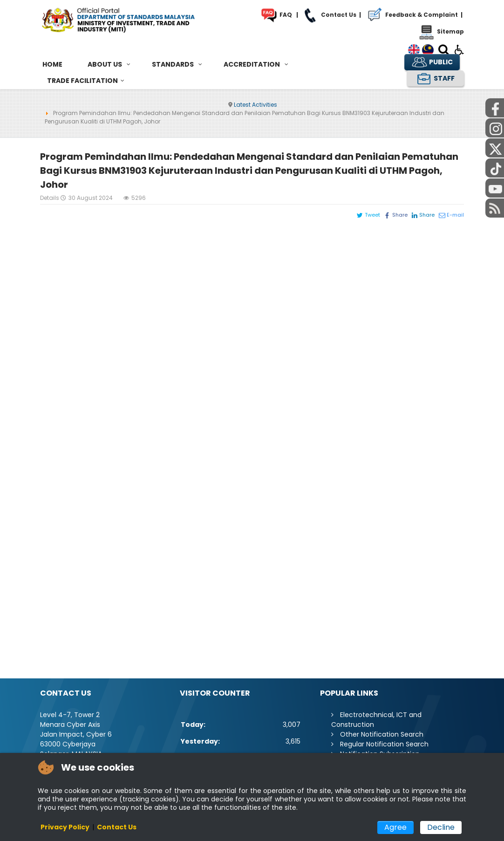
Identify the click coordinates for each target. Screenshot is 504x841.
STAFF (435, 79)
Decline (441, 827)
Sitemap (440, 31)
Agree (395, 827)
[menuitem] (52, 65)
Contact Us (329, 15)
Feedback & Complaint (411, 15)
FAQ (276, 15)
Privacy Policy (65, 827)
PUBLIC (432, 62)
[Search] (444, 51)
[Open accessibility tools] (459, 49)
